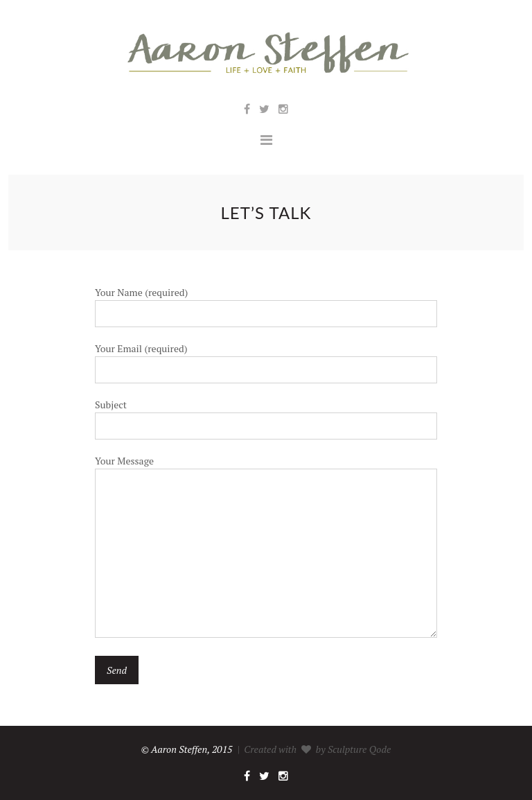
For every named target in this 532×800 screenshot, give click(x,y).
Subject (266, 415)
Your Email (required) (266, 359)
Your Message (266, 547)
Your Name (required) (266, 303)
